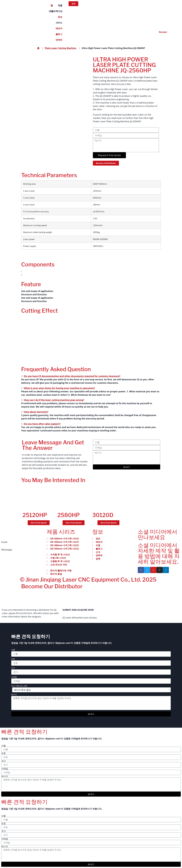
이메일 (14, 677)
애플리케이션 (56, 11)
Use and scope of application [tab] (37, 291)
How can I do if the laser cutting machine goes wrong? (54, 400)
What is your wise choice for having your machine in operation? (60, 388)
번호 (13, 659)
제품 (60, 5)
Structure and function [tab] (34, 294)
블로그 (59, 34)
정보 (60, 17)
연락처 (59, 40)
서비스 (59, 23)
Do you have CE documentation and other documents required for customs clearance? (72, 376)
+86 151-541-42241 (23, 550)
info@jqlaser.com (17, 542)
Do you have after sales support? (42, 424)
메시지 (14, 695)
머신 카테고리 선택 (19, 686)
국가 (13, 668)
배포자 (59, 28)
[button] (91, 271)
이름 (13, 650)
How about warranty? (36, 412)
